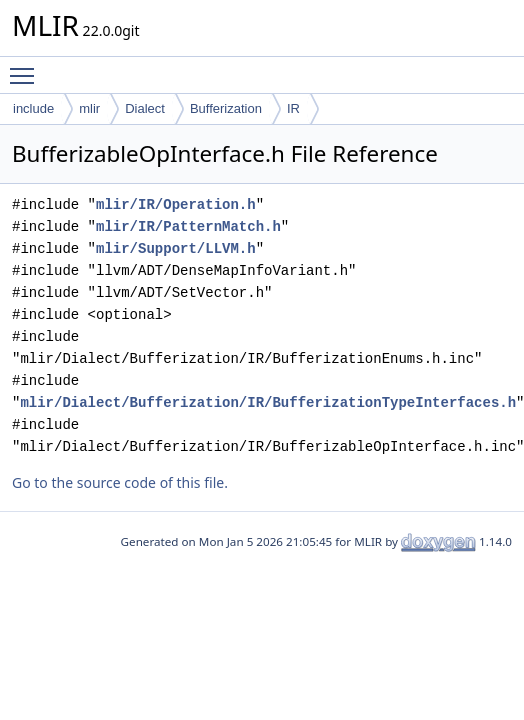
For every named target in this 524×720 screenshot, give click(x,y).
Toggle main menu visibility (27, 67)
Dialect (145, 108)
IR (293, 108)
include (33, 108)
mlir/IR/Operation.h (176, 204)
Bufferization (226, 108)
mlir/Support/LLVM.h (176, 248)
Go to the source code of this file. (120, 482)
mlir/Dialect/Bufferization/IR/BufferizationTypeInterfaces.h (268, 402)
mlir (89, 108)
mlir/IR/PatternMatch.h (188, 226)
